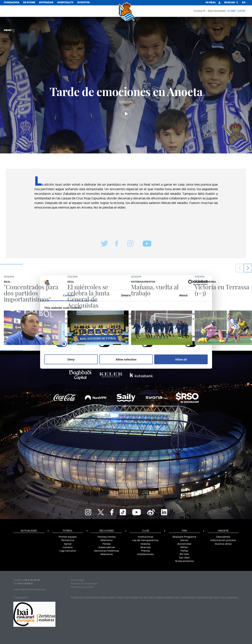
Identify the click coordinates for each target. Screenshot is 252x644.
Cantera (68, 547)
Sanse (68, 544)
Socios (184, 540)
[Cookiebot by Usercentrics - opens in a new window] (191, 283)
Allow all (181, 359)
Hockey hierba (107, 537)
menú (9, 31)
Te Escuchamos (184, 561)
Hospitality (65, 3)
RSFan (184, 547)
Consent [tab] (69, 295)
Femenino (68, 540)
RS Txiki (184, 554)
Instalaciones (145, 554)
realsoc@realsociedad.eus (29, 590)
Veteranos (107, 554)
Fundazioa (12, 3)
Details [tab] (126, 295)
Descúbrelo (223, 537)
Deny (71, 359)
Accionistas (184, 544)
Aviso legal (77, 580)
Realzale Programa (184, 537)
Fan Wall (184, 558)
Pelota (107, 544)
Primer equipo (68, 537)
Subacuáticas (107, 547)
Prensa (145, 551)
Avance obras (223, 544)
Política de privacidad (84, 584)
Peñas (184, 551)
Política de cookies (82, 587)
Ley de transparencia (145, 540)
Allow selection (126, 359)
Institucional (145, 537)
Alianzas (145, 547)
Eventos (83, 3)
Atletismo (107, 540)
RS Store (29, 3)
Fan (184, 531)
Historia (145, 544)
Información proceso (223, 540)
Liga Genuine (68, 551)
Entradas (46, 3)
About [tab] (183, 295)
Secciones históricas (107, 551)
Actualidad (29, 531)
